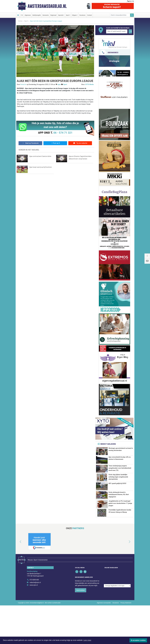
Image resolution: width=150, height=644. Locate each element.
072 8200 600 (34, 595)
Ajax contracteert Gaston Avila (40, 156)
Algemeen (28, 15)
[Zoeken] (132, 15)
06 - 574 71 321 (63, 133)
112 (22, 15)
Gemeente (46, 15)
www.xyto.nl (34, 600)
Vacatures (82, 15)
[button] (18, 562)
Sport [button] (68, 15)
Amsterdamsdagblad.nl (47, 6)
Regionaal (53, 15)
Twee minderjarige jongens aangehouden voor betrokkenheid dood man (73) (120, 468)
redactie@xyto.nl (35, 598)
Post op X (55, 143)
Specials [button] (61, 15)
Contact (90, 15)
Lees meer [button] (87, 640)
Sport (26, 21)
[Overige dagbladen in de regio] (117, 590)
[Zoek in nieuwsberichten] (120, 15)
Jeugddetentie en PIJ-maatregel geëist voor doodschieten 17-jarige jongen (120, 511)
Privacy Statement (126, 618)
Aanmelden (81, 605)
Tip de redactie (80, 143)
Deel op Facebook (30, 143)
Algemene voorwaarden (104, 618)
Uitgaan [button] (74, 15)
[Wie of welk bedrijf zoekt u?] (117, 31)
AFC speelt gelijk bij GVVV (117, 483)
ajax (59, 84)
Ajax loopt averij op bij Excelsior (41, 167)
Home (20, 21)
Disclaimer (116, 618)
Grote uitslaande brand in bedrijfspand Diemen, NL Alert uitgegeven (119, 495)
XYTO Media (89, 84)
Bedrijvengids (37, 15)
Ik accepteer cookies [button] (138, 640)
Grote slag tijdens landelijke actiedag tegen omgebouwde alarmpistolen (118, 477)
